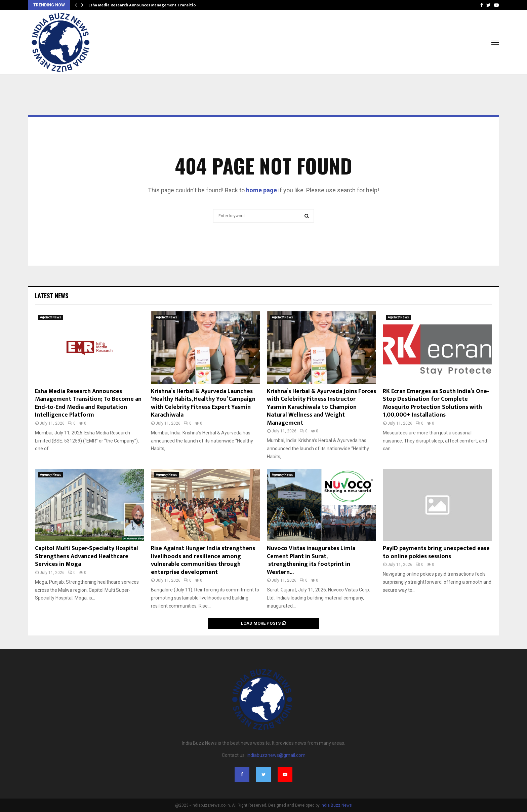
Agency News (51, 317)
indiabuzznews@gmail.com (276, 755)
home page (261, 190)
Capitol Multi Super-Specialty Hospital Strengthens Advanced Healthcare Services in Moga (87, 556)
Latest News (52, 296)
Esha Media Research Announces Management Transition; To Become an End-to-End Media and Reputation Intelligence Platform (88, 403)
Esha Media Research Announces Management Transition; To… (149, 5)
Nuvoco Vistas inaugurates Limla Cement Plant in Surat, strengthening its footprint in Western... (311, 560)
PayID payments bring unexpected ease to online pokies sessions (436, 552)
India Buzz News (336, 805)
